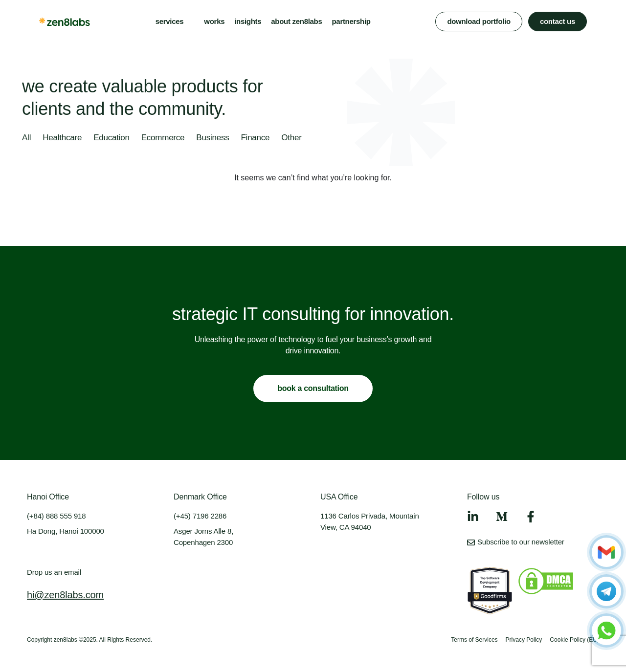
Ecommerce (163, 138)
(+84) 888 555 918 (56, 516)
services (170, 21)
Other (291, 138)
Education (112, 138)
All (26, 138)
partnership (351, 21)
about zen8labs (296, 21)
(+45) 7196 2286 (200, 516)
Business (212, 138)
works (214, 21)
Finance (255, 138)
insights (248, 21)
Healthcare (62, 138)
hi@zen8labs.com (65, 595)
